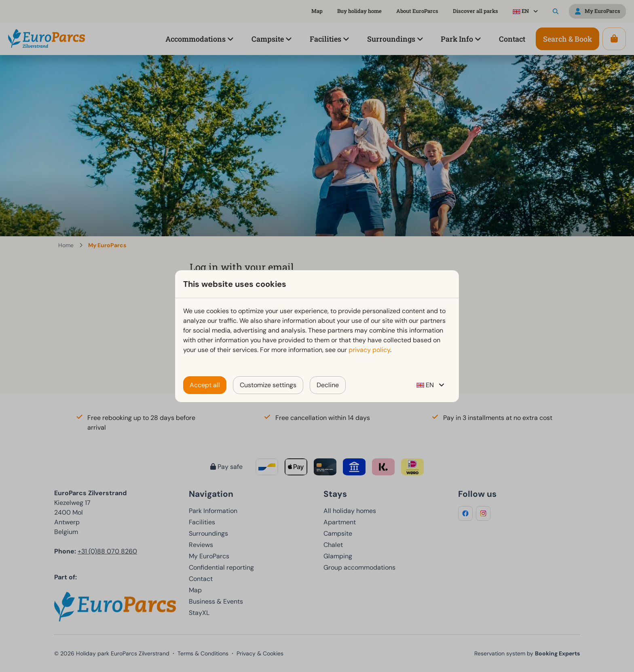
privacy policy (369, 350)
